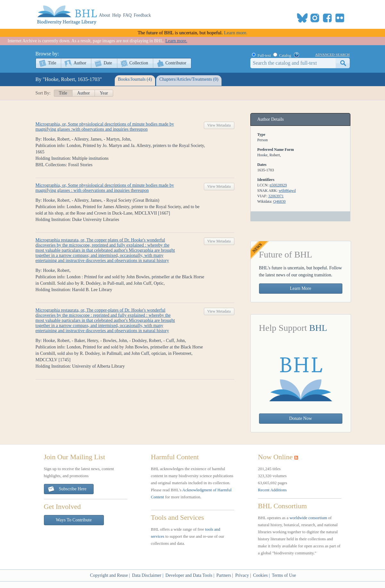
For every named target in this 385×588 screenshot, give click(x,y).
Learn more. (236, 33)
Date (108, 63)
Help (117, 15)
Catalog (285, 55)
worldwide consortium (308, 518)
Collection (139, 63)
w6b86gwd (287, 191)
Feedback (142, 15)
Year (104, 93)
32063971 (276, 196)
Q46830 (279, 201)
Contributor (176, 63)
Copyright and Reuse (109, 575)
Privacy (242, 575)
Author (80, 63)
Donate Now (301, 418)
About (105, 15)
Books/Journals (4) (135, 79)
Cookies (260, 575)
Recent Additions (272, 490)
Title (52, 63)
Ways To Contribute (74, 520)
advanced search (332, 54)
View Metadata (219, 125)
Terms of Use (284, 575)
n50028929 (278, 185)
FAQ (127, 15)
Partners (224, 575)
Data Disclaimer (147, 575)
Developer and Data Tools (189, 575)
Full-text (264, 55)
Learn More (300, 288)
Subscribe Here (67, 489)
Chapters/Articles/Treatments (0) (189, 79)
